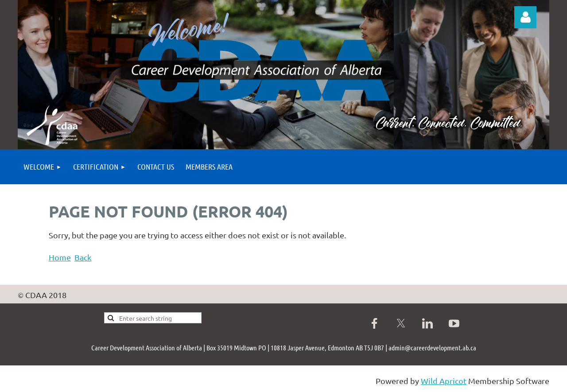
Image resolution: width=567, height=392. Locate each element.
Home (60, 257)
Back (83, 257)
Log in (525, 17)
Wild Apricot (444, 381)
